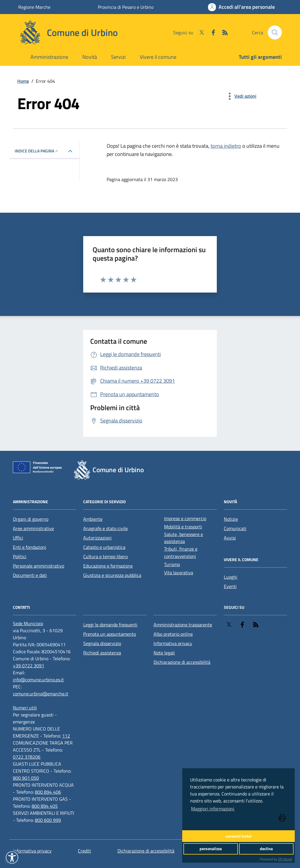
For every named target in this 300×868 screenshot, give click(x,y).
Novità (90, 57)
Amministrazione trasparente (183, 625)
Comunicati (235, 528)
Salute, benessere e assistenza (184, 538)
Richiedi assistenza (102, 653)
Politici (20, 556)
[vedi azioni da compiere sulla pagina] (241, 96)
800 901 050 (26, 778)
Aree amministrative (33, 528)
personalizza (211, 849)
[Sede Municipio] (28, 623)
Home (23, 81)
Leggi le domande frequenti (110, 625)
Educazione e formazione (108, 566)
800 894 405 (45, 806)
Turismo (172, 564)
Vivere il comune (158, 57)
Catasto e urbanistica (104, 547)
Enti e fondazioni (30, 547)
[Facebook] (211, 32)
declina (266, 849)
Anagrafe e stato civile (105, 528)
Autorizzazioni (97, 538)
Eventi (230, 586)
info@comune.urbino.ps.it (38, 680)
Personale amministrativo (39, 566)
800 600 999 (48, 820)
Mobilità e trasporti (183, 527)
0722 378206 (27, 757)
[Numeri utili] (25, 708)
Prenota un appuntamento (110, 634)
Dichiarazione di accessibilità (182, 662)
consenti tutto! (239, 836)
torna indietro (226, 146)
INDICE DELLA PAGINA (37, 151)
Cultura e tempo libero (105, 556)
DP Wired (285, 859)
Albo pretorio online (173, 634)
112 (66, 736)
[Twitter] (199, 32)
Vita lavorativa (179, 573)
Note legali (164, 653)
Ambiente (93, 519)
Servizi (118, 57)
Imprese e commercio (185, 518)
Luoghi (231, 577)
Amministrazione (49, 57)
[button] (12, 857)
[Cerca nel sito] (275, 32)
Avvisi (230, 538)
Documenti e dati (30, 575)
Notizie (231, 519)
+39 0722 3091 (29, 666)
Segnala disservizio (102, 643)
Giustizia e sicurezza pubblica (112, 575)
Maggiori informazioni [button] (213, 809)
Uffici (18, 538)
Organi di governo (31, 519)
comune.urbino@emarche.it (41, 694)
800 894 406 (48, 792)
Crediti (85, 851)
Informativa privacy (173, 643)
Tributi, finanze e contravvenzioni (181, 552)
